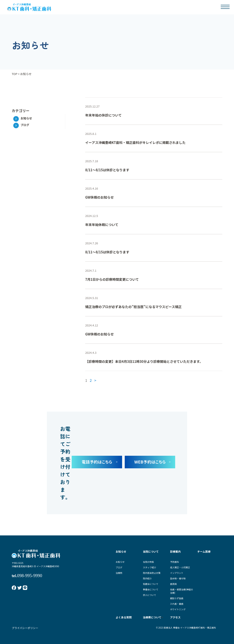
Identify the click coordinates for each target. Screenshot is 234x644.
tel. (27, 576)
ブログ (25, 125)
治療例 (119, 573)
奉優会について (151, 589)
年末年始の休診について (103, 115)
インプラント (177, 573)
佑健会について (151, 584)
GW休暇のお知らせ (99, 197)
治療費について (152, 617)
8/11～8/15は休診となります (107, 170)
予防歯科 (175, 562)
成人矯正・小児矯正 (180, 567)
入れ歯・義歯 (177, 604)
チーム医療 (204, 551)
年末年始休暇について (102, 225)
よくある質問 (124, 617)
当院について (151, 551)
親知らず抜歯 (177, 598)
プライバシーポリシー (25, 628)
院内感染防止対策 (152, 573)
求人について (150, 595)
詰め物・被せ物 (178, 578)
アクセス (175, 617)
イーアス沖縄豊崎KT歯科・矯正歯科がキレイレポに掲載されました (135, 142)
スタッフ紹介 (150, 567)
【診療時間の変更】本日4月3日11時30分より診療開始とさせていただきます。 (144, 361)
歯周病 (173, 584)
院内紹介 (147, 578)
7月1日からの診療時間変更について (112, 279)
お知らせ (26, 118)
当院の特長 (148, 562)
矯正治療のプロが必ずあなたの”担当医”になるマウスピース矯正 (133, 307)
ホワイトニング (178, 609)
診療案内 (175, 551)
